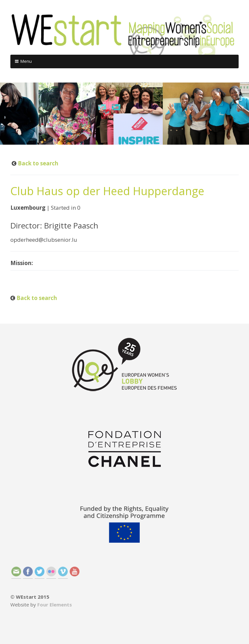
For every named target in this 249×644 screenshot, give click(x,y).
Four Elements (55, 605)
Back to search (37, 163)
